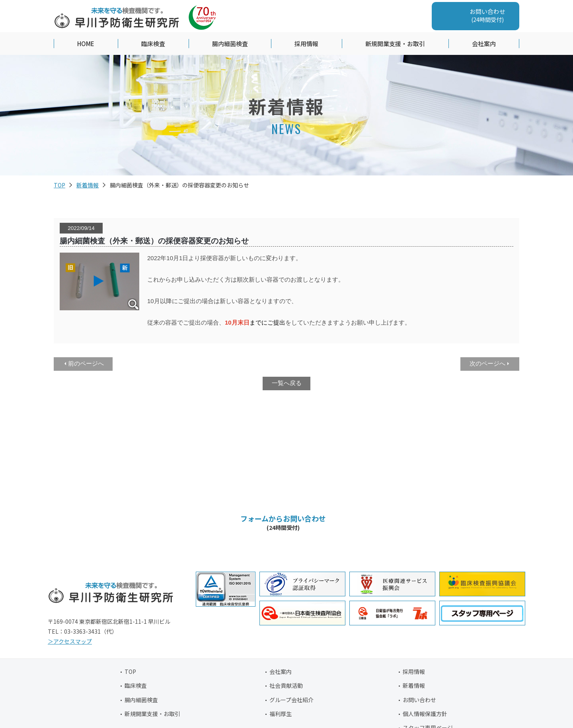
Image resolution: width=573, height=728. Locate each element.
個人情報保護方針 (425, 714)
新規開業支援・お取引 (395, 44)
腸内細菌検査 (230, 44)
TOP (59, 186)
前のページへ (86, 364)
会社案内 (484, 44)
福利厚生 (281, 714)
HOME (86, 44)
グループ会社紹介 (291, 701)
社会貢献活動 (286, 686)
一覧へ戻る (287, 384)
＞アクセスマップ (70, 642)
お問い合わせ (419, 701)
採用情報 (306, 44)
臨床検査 (153, 44)
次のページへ (487, 364)
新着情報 (88, 186)
